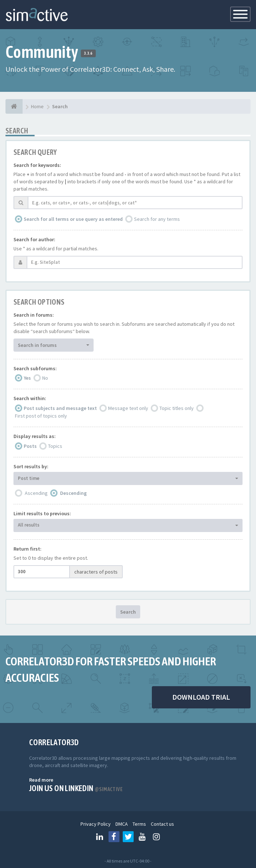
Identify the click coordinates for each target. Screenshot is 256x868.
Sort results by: (31, 466)
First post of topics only (41, 416)
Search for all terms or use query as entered (73, 219)
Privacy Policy (96, 824)
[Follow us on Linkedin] (100, 837)
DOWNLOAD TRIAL (201, 697)
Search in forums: (34, 315)
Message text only (128, 408)
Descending (73, 493)
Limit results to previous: (42, 513)
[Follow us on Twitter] (128, 837)
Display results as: (35, 436)
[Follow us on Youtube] (142, 837)
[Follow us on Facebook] (114, 837)
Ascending (36, 493)
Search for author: (34, 239)
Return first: (27, 549)
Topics (55, 446)
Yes (27, 378)
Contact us (162, 824)
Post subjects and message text (60, 408)
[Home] (14, 106)
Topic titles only (177, 408)
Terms (139, 824)
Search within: (30, 398)
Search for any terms (157, 219)
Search (128, 612)
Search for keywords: (37, 165)
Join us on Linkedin (76, 788)
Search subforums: (35, 368)
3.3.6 (88, 53)
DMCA (122, 824)
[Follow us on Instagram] (157, 837)
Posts (30, 446)
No (45, 378)
